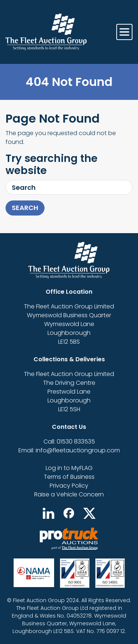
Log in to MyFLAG (69, 468)
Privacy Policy (69, 486)
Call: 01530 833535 (69, 442)
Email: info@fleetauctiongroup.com (69, 450)
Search (25, 208)
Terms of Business (69, 477)
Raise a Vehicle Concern (69, 494)
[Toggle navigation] (124, 32)
